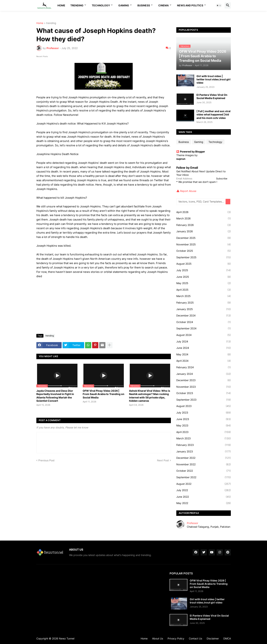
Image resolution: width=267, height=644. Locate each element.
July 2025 (204, 270)
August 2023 (204, 406)
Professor (192, 523)
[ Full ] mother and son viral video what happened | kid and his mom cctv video (213, 114)
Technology (101, 5)
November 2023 (204, 387)
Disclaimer (213, 638)
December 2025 (204, 238)
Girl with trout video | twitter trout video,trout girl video (213, 79)
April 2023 (204, 432)
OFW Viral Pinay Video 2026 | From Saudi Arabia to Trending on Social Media (104, 394)
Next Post (163, 460)
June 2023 (204, 419)
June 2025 (204, 277)
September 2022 (204, 477)
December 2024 (204, 316)
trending (51, 23)
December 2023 (204, 380)
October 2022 (204, 471)
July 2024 (204, 342)
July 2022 (204, 490)
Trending (77, 5)
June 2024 (204, 348)
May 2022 (204, 503)
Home (61, 5)
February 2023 (204, 445)
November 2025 (204, 244)
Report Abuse (188, 191)
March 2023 (204, 438)
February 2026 (204, 225)
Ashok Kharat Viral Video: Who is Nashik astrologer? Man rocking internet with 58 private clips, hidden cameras (150, 396)
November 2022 (204, 464)
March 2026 (204, 218)
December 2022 (204, 458)
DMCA (227, 638)
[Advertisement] (104, 304)
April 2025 (204, 290)
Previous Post (46, 460)
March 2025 (204, 296)
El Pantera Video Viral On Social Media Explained (212, 96)
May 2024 (204, 354)
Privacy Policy (176, 638)
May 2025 (204, 283)
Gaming (124, 5)
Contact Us (195, 638)
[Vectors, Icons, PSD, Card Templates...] (201, 202)
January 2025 (204, 309)
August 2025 (204, 264)
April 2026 (204, 212)
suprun (181, 159)
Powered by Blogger (191, 152)
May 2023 (204, 426)
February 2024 (204, 367)
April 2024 (204, 361)
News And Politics (190, 5)
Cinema (163, 5)
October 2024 (204, 322)
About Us (158, 638)
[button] (219, 5)
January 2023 (204, 452)
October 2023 (204, 393)
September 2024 (204, 328)
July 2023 (204, 413)
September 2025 (204, 257)
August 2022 (204, 484)
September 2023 (204, 400)
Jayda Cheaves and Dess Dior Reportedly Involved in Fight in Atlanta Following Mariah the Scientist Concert (55, 396)
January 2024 (204, 374)
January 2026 (204, 231)
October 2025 (204, 251)
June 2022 (204, 497)
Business (144, 5)
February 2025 (204, 303)
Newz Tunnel (67, 638)
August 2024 (204, 335)
